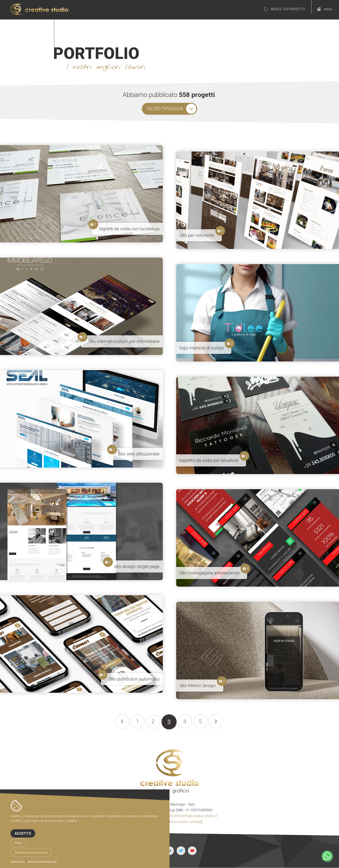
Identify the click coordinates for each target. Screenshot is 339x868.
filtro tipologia (165, 109)
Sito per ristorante (197, 235)
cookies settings (189, 822)
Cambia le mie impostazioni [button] (31, 853)
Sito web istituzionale (139, 454)
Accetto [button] (23, 833)
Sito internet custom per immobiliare (124, 341)
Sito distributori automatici (134, 679)
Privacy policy (18, 861)
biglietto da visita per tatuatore (209, 460)
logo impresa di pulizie (202, 348)
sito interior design (198, 686)
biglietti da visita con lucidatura (129, 229)
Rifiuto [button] (18, 843)
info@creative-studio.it (200, 816)
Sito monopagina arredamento (209, 573)
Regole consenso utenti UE (42, 861)
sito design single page (137, 566)
